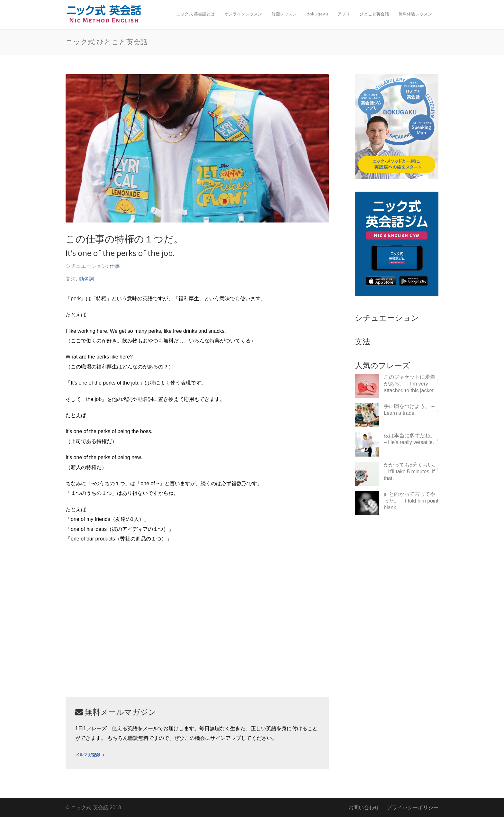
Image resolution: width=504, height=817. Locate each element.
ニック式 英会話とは (195, 14)
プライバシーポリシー (413, 808)
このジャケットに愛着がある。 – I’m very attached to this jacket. (410, 384)
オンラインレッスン (243, 14)
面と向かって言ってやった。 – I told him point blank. (411, 501)
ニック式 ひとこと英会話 (107, 41)
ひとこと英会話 (374, 14)
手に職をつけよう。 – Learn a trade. (409, 410)
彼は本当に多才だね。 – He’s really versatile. (410, 439)
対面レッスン (284, 14)
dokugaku (317, 14)
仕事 (115, 266)
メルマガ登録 (90, 755)
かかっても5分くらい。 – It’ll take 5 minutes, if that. (411, 472)
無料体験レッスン (415, 14)
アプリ (344, 14)
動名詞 (86, 279)
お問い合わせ (364, 808)
